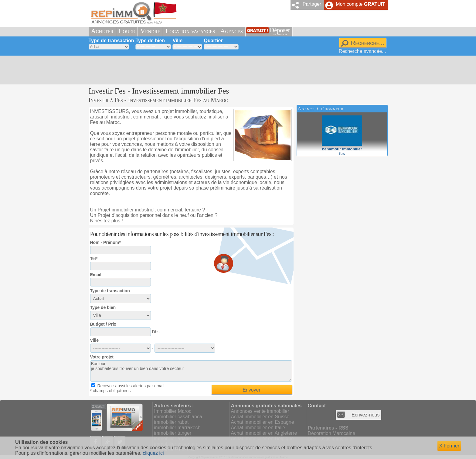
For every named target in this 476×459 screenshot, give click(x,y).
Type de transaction (111, 41)
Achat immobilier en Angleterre (264, 433)
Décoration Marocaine (332, 433)
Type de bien (150, 41)
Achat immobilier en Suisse (260, 417)
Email (96, 275)
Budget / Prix (103, 324)
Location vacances (190, 31)
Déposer (280, 31)
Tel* (94, 259)
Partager (312, 4)
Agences (232, 31)
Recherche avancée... (362, 51)
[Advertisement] (236, 70)
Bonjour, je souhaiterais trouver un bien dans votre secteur (191, 371)
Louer (127, 31)
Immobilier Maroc (173, 411)
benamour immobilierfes (342, 149)
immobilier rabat (172, 422)
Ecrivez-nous (365, 415)
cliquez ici (153, 453)
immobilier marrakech (177, 428)
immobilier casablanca (178, 417)
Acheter (102, 31)
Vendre (150, 31)
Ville (177, 41)
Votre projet (102, 357)
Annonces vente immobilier (260, 411)
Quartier (213, 41)
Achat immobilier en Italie (258, 428)
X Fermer (449, 446)
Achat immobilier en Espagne (263, 422)
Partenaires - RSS (328, 428)
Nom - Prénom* (105, 242)
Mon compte (360, 4)
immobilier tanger (173, 433)
